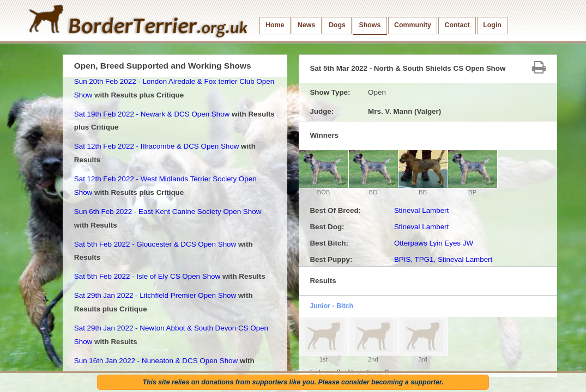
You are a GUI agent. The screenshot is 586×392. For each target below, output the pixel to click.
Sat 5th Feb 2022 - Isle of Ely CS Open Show (147, 276)
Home (275, 25)
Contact (457, 25)
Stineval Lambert (421, 210)
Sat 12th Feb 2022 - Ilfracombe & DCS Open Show (157, 146)
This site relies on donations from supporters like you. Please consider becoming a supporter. (293, 382)
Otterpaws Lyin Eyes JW (434, 243)
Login (492, 25)
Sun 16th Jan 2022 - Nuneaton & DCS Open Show (156, 361)
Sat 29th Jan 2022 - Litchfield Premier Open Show (155, 295)
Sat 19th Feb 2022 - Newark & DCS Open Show (152, 114)
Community (413, 25)
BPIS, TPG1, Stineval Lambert (443, 259)
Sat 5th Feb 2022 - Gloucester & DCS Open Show (155, 244)
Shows (370, 25)
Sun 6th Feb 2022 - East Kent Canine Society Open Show (168, 212)
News (306, 25)
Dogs (337, 25)
